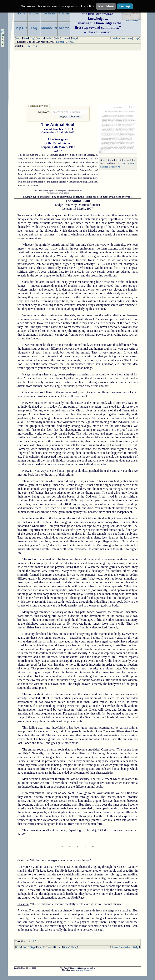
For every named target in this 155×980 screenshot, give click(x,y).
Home (66, 38)
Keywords (44, 112)
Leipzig (60, 42)
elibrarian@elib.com (85, 970)
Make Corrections (122, 38)
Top (32, 38)
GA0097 (70, 42)
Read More (106, 6)
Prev (18, 38)
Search (40, 38)
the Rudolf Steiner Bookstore (118, 165)
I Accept (125, 6)
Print (57, 38)
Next (26, 38)
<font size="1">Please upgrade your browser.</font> (77, 958)
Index (49, 38)
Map (74, 38)
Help (136, 38)
